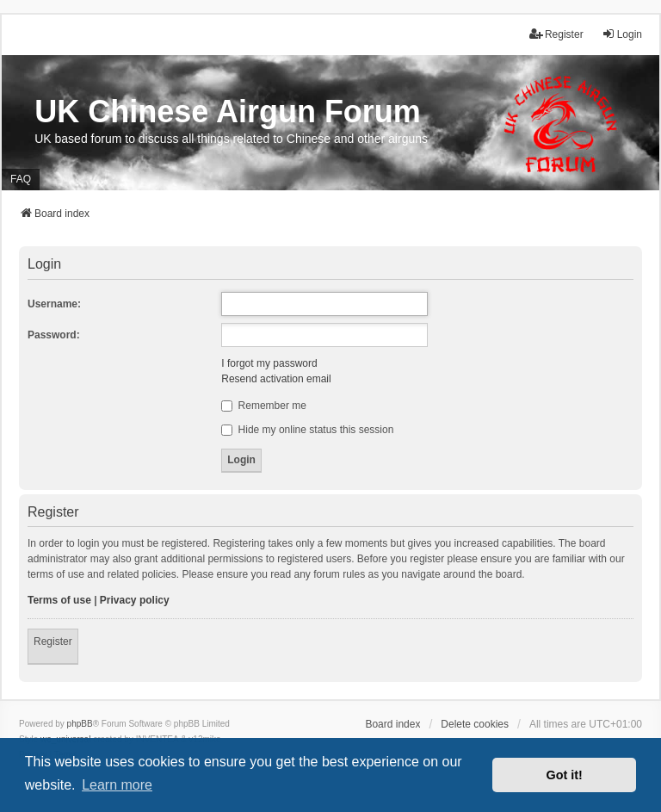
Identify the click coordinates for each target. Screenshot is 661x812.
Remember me (264, 406)
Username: (54, 304)
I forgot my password (269, 363)
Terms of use (59, 600)
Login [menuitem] (622, 34)
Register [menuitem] (556, 34)
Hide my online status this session (307, 430)
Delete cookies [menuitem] (475, 724)
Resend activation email (276, 379)
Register (53, 642)
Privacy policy (135, 600)
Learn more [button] (117, 785)
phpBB (80, 724)
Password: (54, 335)
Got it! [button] (565, 775)
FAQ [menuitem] (21, 179)
